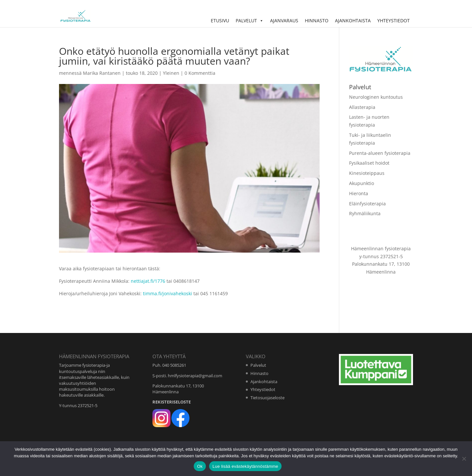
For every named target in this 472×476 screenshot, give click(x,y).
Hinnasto (317, 21)
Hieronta (359, 193)
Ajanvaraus (284, 21)
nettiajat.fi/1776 (148, 281)
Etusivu (220, 21)
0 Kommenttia (200, 73)
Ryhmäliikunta (365, 213)
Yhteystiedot (393, 21)
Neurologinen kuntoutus (376, 97)
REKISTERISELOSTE (172, 402)
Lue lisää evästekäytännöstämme (245, 466)
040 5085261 (174, 365)
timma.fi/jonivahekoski (168, 293)
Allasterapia (362, 107)
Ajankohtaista (353, 21)
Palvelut (250, 21)
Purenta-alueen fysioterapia (380, 153)
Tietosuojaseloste (267, 398)
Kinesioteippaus (367, 173)
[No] (464, 459)
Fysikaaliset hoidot (369, 163)
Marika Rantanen (102, 73)
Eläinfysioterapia (367, 204)
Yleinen (171, 73)
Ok (200, 466)
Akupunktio (362, 183)
